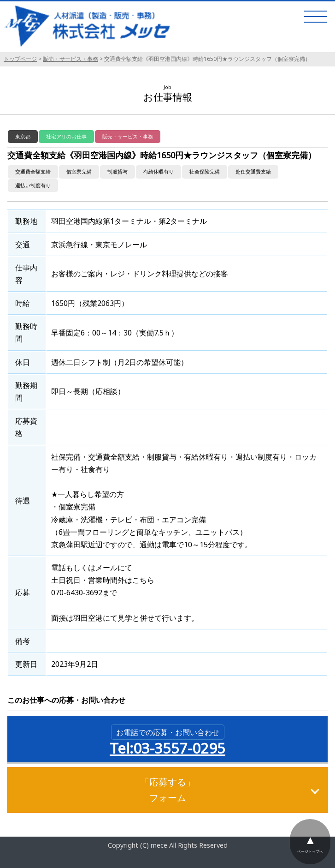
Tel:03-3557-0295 (167, 741)
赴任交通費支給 (253, 171)
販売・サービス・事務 (71, 59)
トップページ (20, 59)
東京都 (23, 136)
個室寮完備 (79, 171)
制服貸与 (118, 171)
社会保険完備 (205, 171)
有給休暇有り (159, 171)
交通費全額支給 (33, 171)
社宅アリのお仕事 (66, 136)
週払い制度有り (33, 185)
